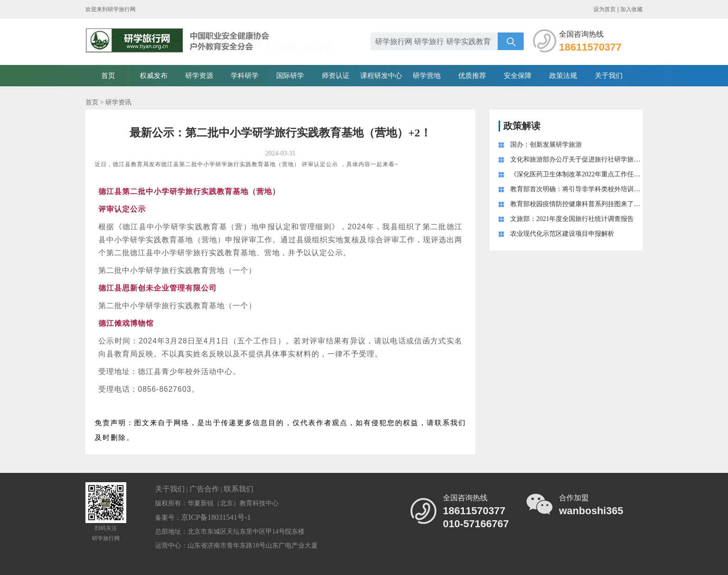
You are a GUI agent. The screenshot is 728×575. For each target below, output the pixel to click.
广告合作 (204, 489)
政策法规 (563, 76)
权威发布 (154, 76)
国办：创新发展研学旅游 (546, 145)
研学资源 (199, 76)
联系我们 (239, 489)
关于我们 (609, 76)
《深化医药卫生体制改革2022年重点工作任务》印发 (585, 174)
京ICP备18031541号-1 (216, 517)
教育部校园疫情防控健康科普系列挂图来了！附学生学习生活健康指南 (611, 204)
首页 (108, 76)
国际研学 (290, 76)
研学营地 (427, 76)
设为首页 (604, 9)
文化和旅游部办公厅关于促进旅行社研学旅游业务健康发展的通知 (604, 159)
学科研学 (245, 76)
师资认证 (336, 76)
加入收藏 (631, 9)
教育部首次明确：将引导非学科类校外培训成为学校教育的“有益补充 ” (611, 189)
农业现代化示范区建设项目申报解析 (562, 234)
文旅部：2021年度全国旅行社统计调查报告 (572, 219)
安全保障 (518, 76)
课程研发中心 (381, 76)
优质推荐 (472, 76)
